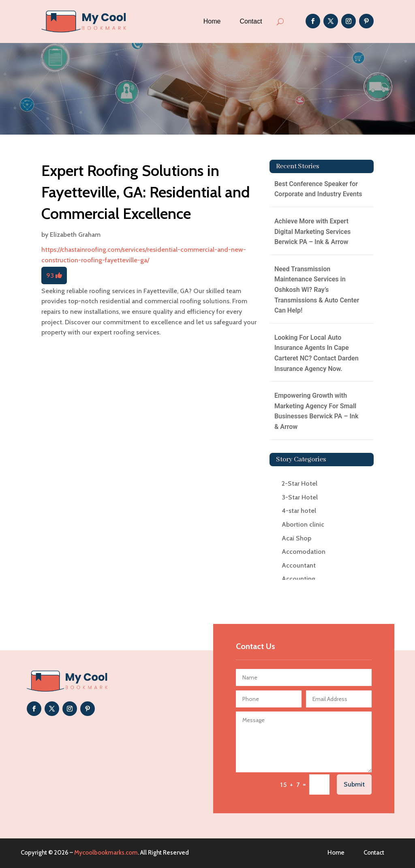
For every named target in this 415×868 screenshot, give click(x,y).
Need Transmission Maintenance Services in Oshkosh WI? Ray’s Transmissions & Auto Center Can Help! (317, 290)
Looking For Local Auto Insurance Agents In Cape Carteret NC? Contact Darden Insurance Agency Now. (317, 353)
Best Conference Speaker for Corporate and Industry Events (318, 189)
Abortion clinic (303, 524)
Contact (251, 21)
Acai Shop (296, 538)
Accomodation (304, 552)
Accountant (299, 565)
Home (212, 21)
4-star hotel (299, 511)
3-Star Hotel (300, 497)
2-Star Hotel (299, 483)
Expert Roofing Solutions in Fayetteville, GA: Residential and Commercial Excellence (146, 192)
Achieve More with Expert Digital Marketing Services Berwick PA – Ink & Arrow (312, 231)
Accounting (298, 579)
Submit (354, 784)
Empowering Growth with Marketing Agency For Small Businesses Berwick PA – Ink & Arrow (317, 411)
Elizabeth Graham (75, 235)
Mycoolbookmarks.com (106, 853)
